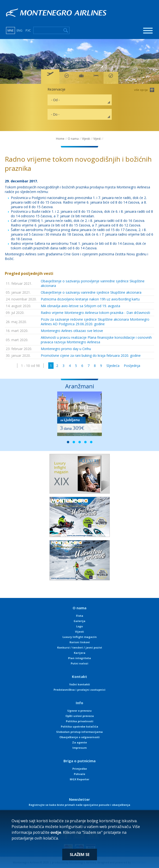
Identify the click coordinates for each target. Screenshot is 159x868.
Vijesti (86, 139)
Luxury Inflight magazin (80, 637)
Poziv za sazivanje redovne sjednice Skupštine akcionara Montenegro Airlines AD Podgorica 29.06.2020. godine (95, 322)
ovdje (56, 832)
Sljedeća (113, 366)
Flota (80, 616)
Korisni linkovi (80, 642)
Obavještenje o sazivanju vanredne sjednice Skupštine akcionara (91, 292)
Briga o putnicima (79, 761)
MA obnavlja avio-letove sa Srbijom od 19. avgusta (80, 306)
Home (60, 139)
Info (79, 703)
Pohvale (79, 774)
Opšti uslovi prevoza (80, 716)
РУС (28, 30)
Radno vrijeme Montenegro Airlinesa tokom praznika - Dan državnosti (95, 313)
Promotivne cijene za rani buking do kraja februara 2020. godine (91, 355)
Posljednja (132, 366)
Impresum (79, 748)
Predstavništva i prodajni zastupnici (79, 690)
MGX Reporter (79, 779)
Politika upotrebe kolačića (79, 726)
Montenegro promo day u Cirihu (66, 349)
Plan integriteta (79, 658)
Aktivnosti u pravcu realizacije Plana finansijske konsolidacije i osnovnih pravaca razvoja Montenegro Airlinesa (96, 340)
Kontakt (79, 676)
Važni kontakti (80, 684)
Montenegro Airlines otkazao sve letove (72, 331)
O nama (73, 139)
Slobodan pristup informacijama (79, 732)
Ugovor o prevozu (79, 711)
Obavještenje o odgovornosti (79, 737)
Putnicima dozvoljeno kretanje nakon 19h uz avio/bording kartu (90, 299)
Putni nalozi (79, 663)
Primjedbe (80, 769)
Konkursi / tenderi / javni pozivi (80, 647)
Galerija (79, 621)
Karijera (80, 653)
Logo (79, 626)
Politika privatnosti (80, 721)
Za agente (79, 742)
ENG (20, 30)
